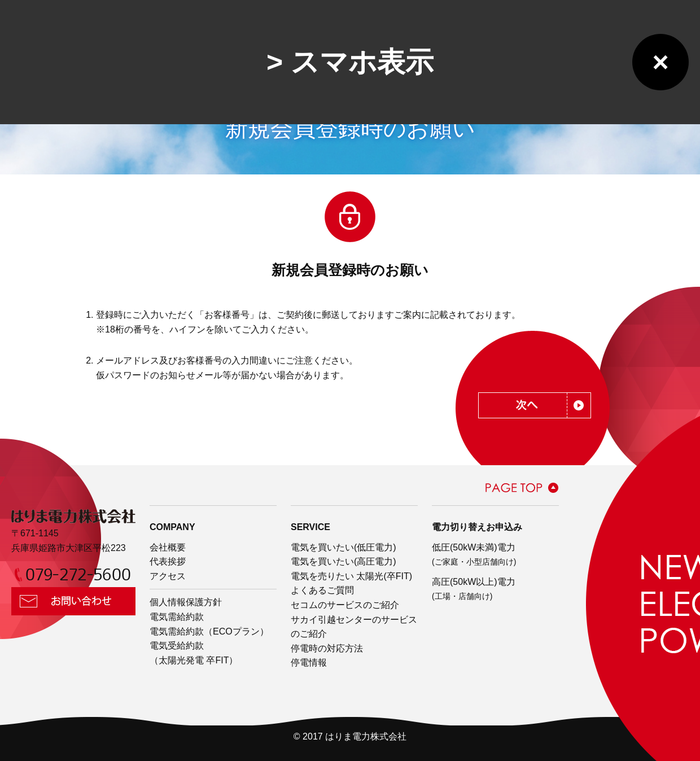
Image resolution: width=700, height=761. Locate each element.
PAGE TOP (522, 488)
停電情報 (309, 662)
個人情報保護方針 (186, 602)
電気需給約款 (177, 617)
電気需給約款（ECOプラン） (209, 631)
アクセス (168, 576)
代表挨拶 (168, 561)
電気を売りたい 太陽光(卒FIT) (351, 576)
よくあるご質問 (322, 590)
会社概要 (168, 547)
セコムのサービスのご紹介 (345, 605)
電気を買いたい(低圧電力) (344, 547)
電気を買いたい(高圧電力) (344, 561)
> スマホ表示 (350, 62)
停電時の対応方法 (327, 648)
